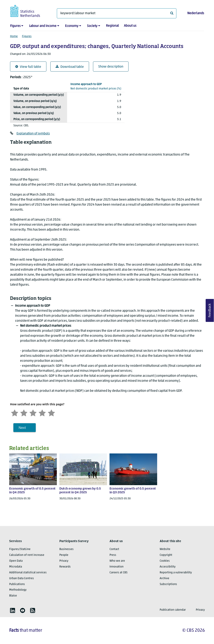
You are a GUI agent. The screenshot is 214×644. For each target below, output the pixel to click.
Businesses (66, 549)
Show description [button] (111, 67)
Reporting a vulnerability (176, 573)
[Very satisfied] (51, 412)
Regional (112, 26)
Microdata (16, 567)
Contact (114, 549)
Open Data (16, 561)
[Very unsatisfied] (15, 412)
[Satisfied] (42, 412)
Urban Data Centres (22, 578)
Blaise (13, 596)
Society (92, 26)
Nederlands (196, 13)
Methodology (18, 590)
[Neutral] (33, 412)
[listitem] (13, 610)
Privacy (64, 561)
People (64, 555)
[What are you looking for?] (117, 13)
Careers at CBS (118, 573)
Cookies (165, 561)
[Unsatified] (24, 412)
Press (113, 555)
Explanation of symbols (33, 134)
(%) (96, 86)
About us (130, 26)
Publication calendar (173, 610)
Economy (72, 26)
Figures (15, 26)
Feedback (210, 310)
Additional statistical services (28, 573)
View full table (28, 67)
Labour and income (43, 26)
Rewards (65, 567)
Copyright (166, 555)
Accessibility (168, 567)
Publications (17, 584)
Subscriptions (168, 584)
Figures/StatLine (20, 549)
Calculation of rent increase (27, 555)
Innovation (117, 567)
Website (165, 549)
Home (14, 36)
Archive (164, 578)
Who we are (117, 561)
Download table (70, 67)
